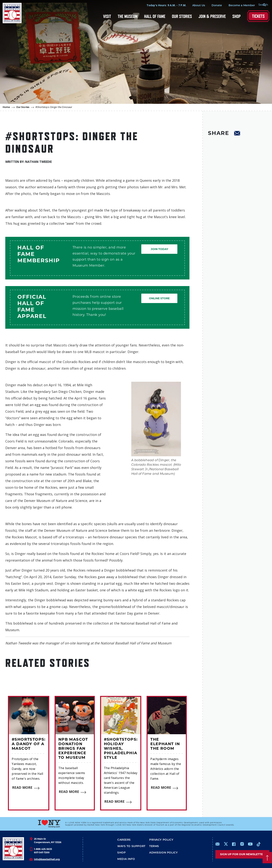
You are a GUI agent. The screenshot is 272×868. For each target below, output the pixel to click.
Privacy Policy (161, 840)
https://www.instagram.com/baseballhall (242, 844)
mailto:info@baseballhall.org (218, 844)
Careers (124, 840)
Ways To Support (131, 846)
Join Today (159, 249)
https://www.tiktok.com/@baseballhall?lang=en (259, 844)
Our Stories (182, 16)
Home (6, 107)
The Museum (128, 16)
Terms (154, 846)
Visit (107, 16)
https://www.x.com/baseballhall (226, 844)
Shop (236, 16)
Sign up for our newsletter (242, 854)
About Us (194, 6)
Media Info (126, 859)
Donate (212, 6)
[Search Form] (260, 5)
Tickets (258, 16)
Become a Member (237, 6)
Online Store (159, 298)
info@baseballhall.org (47, 859)
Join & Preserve (212, 16)
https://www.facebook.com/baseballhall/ (234, 844)
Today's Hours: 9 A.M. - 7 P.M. (162, 5)
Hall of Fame (155, 16)
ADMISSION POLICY (163, 853)
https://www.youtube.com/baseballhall (250, 844)
